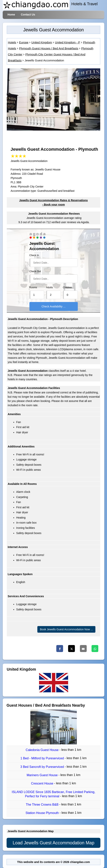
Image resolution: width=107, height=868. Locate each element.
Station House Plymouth (43, 813)
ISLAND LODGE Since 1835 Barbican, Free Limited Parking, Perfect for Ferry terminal (53, 794)
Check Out (35, 271)
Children (67, 287)
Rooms (33, 287)
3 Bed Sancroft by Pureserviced (42, 767)
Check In (34, 255)
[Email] (83, 649)
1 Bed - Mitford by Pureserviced (43, 758)
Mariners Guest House (43, 775)
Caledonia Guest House (43, 750)
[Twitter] (71, 649)
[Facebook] (60, 649)
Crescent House (42, 784)
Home (11, 15)
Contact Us (28, 15)
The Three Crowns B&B (42, 805)
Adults (49, 287)
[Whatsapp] (95, 649)
